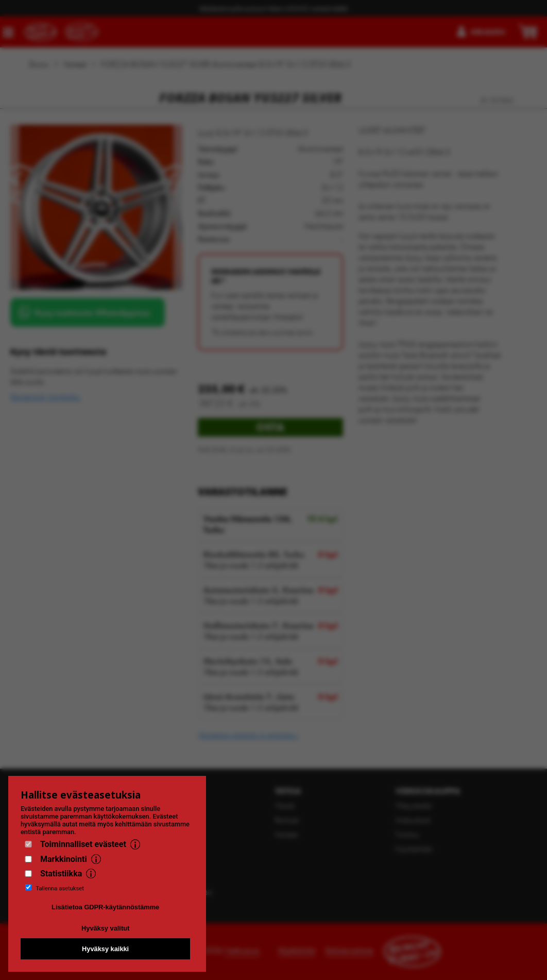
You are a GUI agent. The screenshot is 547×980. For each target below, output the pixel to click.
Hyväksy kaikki (105, 949)
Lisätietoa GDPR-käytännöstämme (105, 907)
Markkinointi (64, 859)
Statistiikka (61, 874)
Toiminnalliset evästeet (83, 844)
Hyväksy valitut (105, 928)
